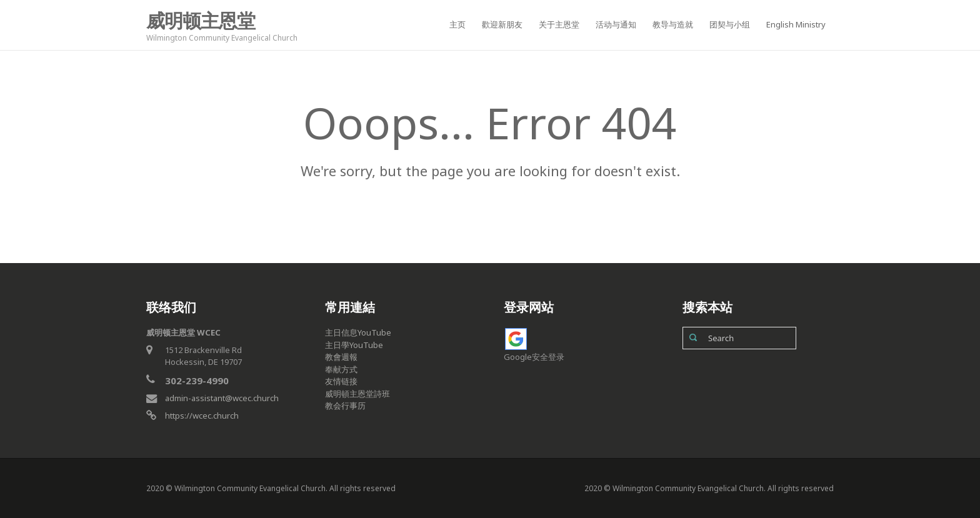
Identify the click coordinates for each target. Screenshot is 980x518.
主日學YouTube (354, 345)
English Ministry (796, 24)
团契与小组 (730, 24)
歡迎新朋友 (502, 24)
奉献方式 (341, 369)
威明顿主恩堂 (201, 20)
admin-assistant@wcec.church (222, 398)
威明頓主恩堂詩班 (357, 394)
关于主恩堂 (559, 24)
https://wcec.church (202, 416)
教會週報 (341, 357)
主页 (457, 24)
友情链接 (341, 381)
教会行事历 (345, 406)
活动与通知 (616, 24)
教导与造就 (673, 24)
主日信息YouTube (358, 332)
